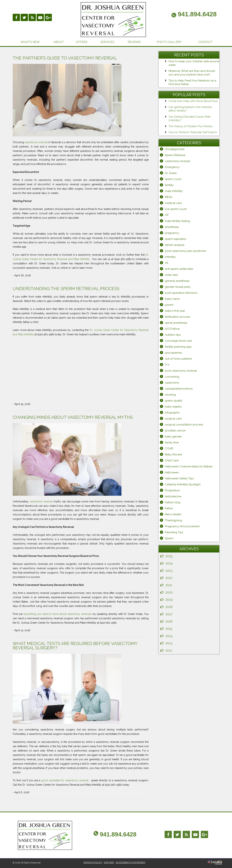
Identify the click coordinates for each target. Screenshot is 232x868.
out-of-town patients (178, 359)
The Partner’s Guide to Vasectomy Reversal (65, 58)
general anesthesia (177, 281)
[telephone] (194, 15)
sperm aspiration (176, 239)
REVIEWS (134, 42)
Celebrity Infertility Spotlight (183, 484)
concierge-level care (178, 341)
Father (169, 508)
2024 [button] (169, 563)
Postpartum (172, 490)
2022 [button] (169, 578)
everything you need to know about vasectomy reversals (58, 614)
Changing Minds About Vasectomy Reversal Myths (73, 417)
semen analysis (175, 245)
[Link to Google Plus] (48, 17)
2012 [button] (169, 650)
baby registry (173, 407)
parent (169, 305)
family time (172, 443)
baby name (172, 299)
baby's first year (175, 311)
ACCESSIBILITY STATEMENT (130, 862)
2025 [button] (169, 556)
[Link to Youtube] (40, 17)
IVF (167, 215)
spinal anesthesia (176, 323)
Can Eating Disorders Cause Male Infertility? (190, 118)
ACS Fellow (172, 329)
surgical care (173, 419)
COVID (169, 449)
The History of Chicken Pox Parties (190, 126)
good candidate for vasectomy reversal (65, 780)
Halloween (172, 472)
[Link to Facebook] (16, 17)
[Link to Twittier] (24, 17)
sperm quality (174, 401)
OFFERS (82, 42)
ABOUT (59, 42)
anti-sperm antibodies (179, 269)
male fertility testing (177, 221)
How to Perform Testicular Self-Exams (193, 132)
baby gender (173, 437)
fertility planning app (178, 347)
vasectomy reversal (37, 142)
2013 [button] (169, 643)
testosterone (173, 496)
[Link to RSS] (32, 17)
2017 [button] (169, 614)
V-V (167, 365)
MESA (169, 197)
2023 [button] (169, 571)
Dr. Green (171, 173)
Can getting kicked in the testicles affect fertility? (190, 109)
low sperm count (176, 209)
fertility (169, 185)
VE (167, 263)
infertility (170, 257)
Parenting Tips (174, 532)
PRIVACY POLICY (93, 862)
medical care (173, 203)
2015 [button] (169, 629)
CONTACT (205, 42)
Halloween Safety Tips (179, 478)
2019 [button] (169, 600)
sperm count (173, 179)
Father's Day (173, 502)
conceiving (172, 377)
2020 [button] (169, 592)
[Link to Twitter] (177, 834)
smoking (170, 395)
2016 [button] (169, 621)
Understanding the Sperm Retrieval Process (66, 289)
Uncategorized (175, 149)
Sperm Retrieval (175, 155)
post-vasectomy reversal (181, 371)
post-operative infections (181, 293)
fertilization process (178, 317)
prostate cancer (175, 431)
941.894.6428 (118, 834)
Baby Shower (174, 455)
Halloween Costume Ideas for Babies (189, 466)
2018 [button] (169, 607)
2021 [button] (169, 585)
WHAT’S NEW (30, 42)
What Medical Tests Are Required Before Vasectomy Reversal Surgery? (75, 646)
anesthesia (172, 227)
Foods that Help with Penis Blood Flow (193, 101)
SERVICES (107, 42)
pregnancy (172, 233)
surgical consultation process (184, 425)
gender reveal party (178, 287)
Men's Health (173, 514)
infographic (172, 413)
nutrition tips (173, 335)
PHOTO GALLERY (169, 42)
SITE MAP (109, 862)
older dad (171, 275)
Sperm (169, 538)
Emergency (172, 167)
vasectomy (172, 383)
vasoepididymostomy (179, 389)
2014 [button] (169, 636)
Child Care (172, 460)
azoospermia (173, 353)
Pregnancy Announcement (182, 526)
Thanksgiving (173, 520)
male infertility (174, 191)
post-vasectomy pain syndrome (185, 251)
